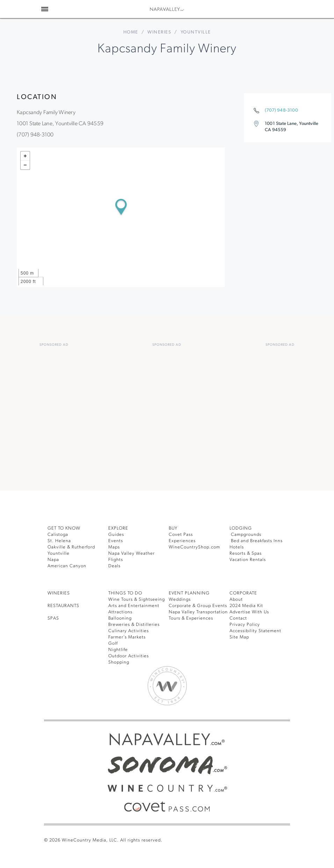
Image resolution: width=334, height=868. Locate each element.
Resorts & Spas (246, 553)
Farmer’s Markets (127, 637)
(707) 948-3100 (281, 110)
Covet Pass (181, 535)
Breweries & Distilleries (134, 625)
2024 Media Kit (246, 606)
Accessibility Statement (255, 631)
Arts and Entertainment (134, 606)
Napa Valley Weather (132, 553)
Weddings (180, 600)
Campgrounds (245, 535)
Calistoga (58, 535)
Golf (113, 643)
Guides (116, 535)
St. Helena (59, 541)
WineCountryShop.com (194, 547)
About (236, 600)
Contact (238, 618)
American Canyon (67, 566)
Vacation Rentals (248, 560)
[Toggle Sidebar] (45, 9)
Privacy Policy (245, 625)
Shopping (119, 662)
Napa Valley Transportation (198, 612)
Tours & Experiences (191, 618)
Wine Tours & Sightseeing (137, 600)
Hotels (237, 547)
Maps (114, 547)
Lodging (241, 528)
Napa (53, 560)
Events (116, 541)
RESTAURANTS (63, 606)
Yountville (59, 553)
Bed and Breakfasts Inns (256, 541)
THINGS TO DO (125, 593)
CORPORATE (243, 593)
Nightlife (118, 650)
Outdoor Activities (129, 656)
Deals (114, 566)
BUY (173, 528)
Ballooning (120, 618)
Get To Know (64, 528)
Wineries (159, 32)
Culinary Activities (129, 631)
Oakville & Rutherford (71, 547)
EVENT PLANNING (189, 593)
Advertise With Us (249, 612)
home (131, 32)
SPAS (53, 618)
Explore (118, 528)
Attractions (120, 612)
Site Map (239, 637)
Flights (116, 560)
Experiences (182, 541)
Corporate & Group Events (198, 606)
